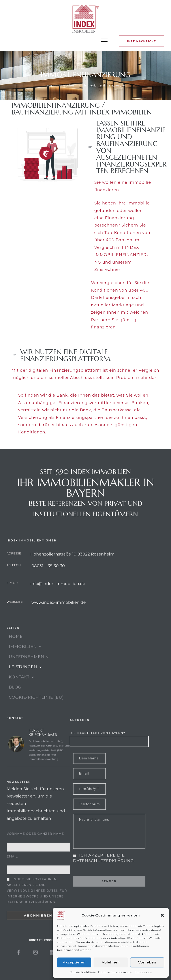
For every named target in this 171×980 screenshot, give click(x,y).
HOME (16, 646)
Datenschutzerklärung (115, 972)
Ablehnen (111, 962)
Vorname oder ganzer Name (35, 849)
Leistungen (25, 677)
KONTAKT (22, 687)
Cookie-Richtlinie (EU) (36, 707)
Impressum (143, 972)
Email (12, 871)
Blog (15, 697)
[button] (162, 915)
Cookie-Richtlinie (83, 972)
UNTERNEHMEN (29, 667)
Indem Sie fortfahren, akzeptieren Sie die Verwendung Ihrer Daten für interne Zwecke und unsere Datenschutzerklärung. (37, 905)
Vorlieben (147, 962)
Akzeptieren (74, 962)
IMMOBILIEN (25, 656)
